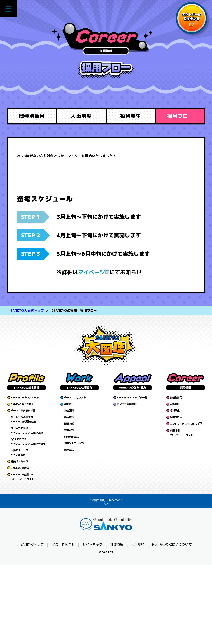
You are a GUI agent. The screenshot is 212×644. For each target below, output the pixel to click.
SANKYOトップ (32, 623)
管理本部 (69, 529)
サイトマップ (93, 623)
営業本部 (69, 502)
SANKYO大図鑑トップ (27, 389)
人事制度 (81, 116)
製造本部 (69, 509)
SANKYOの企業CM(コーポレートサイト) (23, 555)
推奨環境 (117, 623)
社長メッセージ (19, 540)
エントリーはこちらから (183, 503)
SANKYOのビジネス (22, 483)
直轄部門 (69, 489)
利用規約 (138, 623)
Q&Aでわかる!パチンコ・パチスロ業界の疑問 (28, 520)
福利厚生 (131, 116)
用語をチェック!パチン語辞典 (20, 531)
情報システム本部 (74, 522)
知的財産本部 (71, 516)
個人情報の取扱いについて (172, 623)
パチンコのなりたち (75, 476)
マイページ (92, 351)
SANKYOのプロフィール (25, 476)
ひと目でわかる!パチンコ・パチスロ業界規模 (27, 509)
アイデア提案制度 (127, 483)
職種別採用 (32, 116)
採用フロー (180, 116)
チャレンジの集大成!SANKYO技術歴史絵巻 (23, 498)
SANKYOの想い (20, 547)
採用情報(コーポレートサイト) (182, 512)
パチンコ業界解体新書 (23, 489)
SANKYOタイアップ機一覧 (132, 476)
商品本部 (69, 496)
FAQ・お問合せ (63, 623)
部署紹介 (69, 483)
